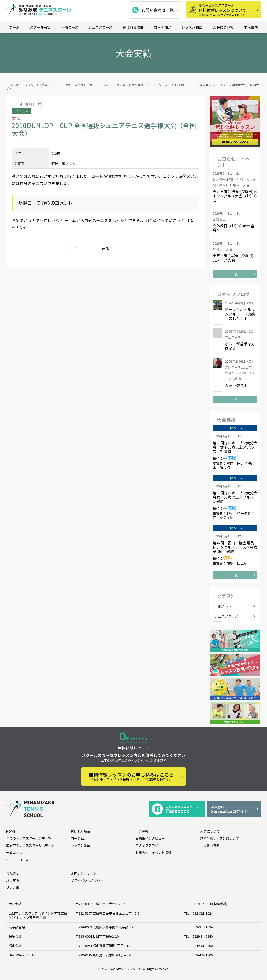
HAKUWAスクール (22, 955)
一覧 (235, 274)
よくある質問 (210, 845)
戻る (106, 249)
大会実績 (142, 831)
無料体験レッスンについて (228, 10)
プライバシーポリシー (87, 880)
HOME (11, 831)
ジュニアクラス (226, 616)
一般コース (70, 27)
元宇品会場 (17, 927)
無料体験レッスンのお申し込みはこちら (131, 776)
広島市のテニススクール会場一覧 (30, 845)
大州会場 (15, 904)
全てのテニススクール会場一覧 (29, 838)
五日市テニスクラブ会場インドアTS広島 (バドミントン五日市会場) (38, 915)
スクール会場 (40, 27)
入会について (223, 27)
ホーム (14, 27)
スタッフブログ (147, 845)
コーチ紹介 (163, 27)
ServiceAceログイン (234, 810)
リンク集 (13, 887)
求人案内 (251, 27)
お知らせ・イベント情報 (153, 853)
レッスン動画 (192, 27)
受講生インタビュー (150, 838)
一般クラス (223, 606)
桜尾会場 (15, 936)
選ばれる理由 (133, 27)
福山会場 (15, 946)
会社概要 (13, 873)
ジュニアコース (100, 27)
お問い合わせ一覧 (158, 10)
